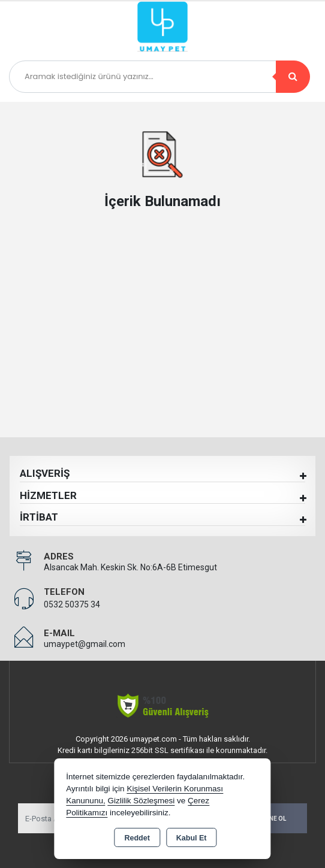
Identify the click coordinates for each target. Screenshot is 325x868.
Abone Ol (271, 819)
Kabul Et (192, 838)
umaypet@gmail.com (85, 644)
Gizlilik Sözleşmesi (141, 801)
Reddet (137, 838)
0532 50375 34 (72, 604)
